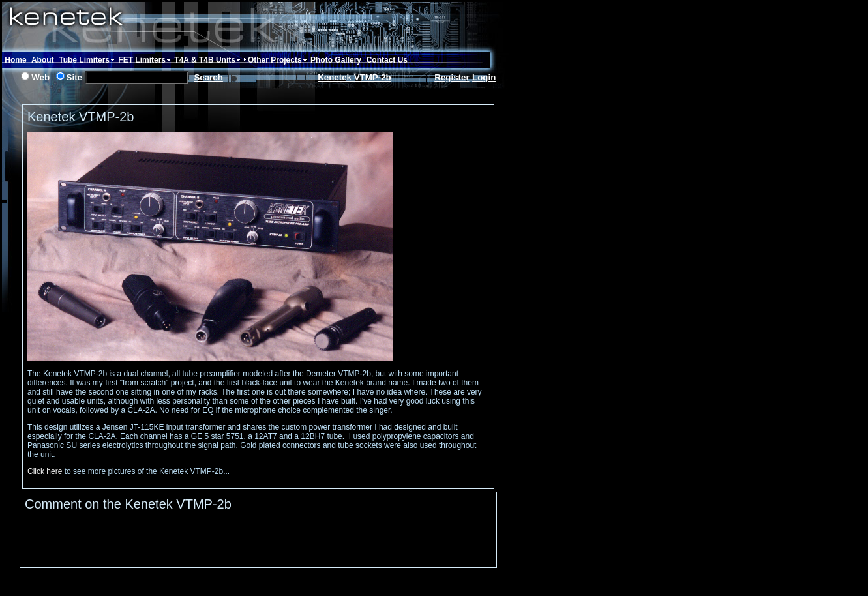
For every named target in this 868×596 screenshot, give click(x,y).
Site (74, 77)
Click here (45, 471)
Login (484, 77)
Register (452, 77)
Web (40, 77)
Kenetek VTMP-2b (354, 77)
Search (208, 77)
